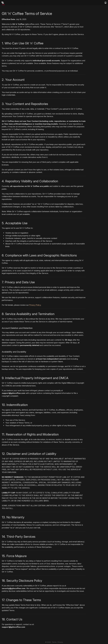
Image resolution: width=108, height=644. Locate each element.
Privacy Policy (35, 305)
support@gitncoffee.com (13, 393)
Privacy (60, 642)
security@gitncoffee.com (14, 588)
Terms (54, 642)
